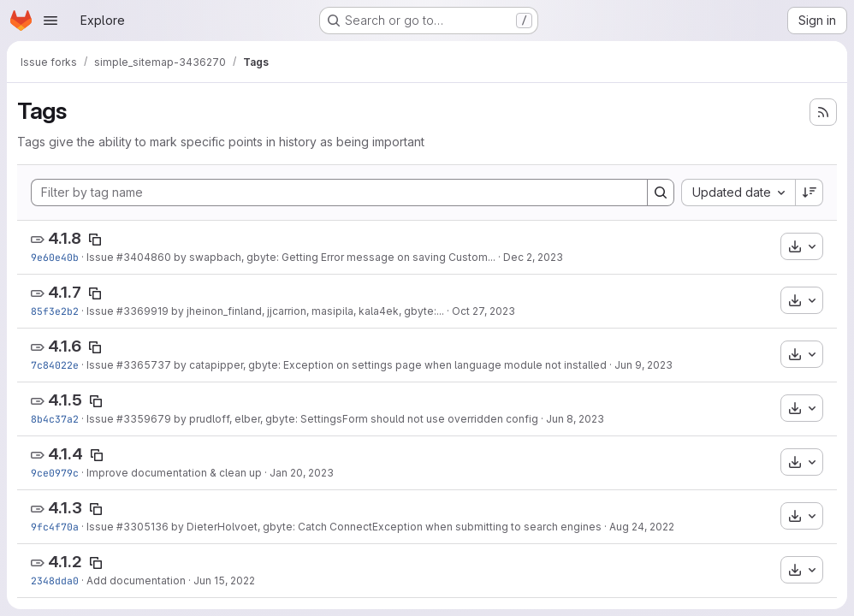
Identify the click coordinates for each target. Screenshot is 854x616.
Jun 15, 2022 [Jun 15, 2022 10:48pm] (224, 580)
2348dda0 (55, 580)
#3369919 (142, 311)
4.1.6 (65, 346)
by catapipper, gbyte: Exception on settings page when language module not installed (389, 365)
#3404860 (144, 257)
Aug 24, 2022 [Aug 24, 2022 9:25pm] (642, 527)
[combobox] (738, 192)
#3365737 (144, 365)
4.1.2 (65, 562)
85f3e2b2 (55, 311)
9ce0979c (55, 473)
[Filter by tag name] (339, 192)
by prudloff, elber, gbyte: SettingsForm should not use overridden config (355, 419)
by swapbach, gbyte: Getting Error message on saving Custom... (333, 257)
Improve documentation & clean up (174, 473)
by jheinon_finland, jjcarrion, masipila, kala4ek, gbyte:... (306, 311)
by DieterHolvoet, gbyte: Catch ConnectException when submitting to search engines (385, 527)
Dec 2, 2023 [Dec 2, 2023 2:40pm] (533, 257)
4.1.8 (65, 238)
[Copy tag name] (95, 240)
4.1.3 (65, 508)
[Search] (661, 192)
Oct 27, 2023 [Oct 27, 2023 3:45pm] (483, 311)
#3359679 (144, 419)
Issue (101, 257)
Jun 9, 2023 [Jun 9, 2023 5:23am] (643, 365)
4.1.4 (65, 454)
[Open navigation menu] (50, 21)
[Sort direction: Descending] (810, 192)
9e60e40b (55, 257)
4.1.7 (65, 292)
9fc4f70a (55, 527)
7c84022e (55, 365)
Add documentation (136, 580)
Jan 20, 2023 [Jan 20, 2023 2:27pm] (302, 473)
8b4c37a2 (55, 419)
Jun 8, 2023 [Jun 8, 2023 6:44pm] (575, 419)
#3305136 (142, 527)
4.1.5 (65, 400)
